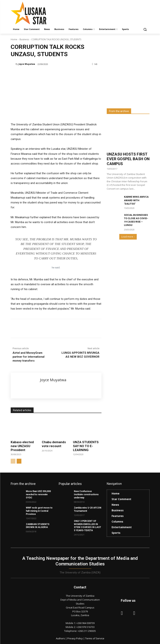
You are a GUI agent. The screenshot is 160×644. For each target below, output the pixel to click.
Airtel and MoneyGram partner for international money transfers (29, 357)
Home (14, 39)
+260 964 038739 (85, 623)
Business (24, 39)
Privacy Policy (75, 638)
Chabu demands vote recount (54, 444)
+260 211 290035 (87, 631)
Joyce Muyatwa (27, 64)
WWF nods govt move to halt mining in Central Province (39, 511)
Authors (61, 638)
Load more (128, 237)
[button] (145, 29)
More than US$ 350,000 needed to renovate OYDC (38, 494)
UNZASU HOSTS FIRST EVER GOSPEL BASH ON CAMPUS (128, 159)
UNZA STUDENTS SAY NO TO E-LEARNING (86, 446)
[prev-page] (13, 461)
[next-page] (19, 461)
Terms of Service (95, 638)
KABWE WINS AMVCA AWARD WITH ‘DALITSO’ (136, 200)
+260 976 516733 (85, 627)
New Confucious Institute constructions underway (86, 494)
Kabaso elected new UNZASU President (22, 446)
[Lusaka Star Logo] (36, 13)
